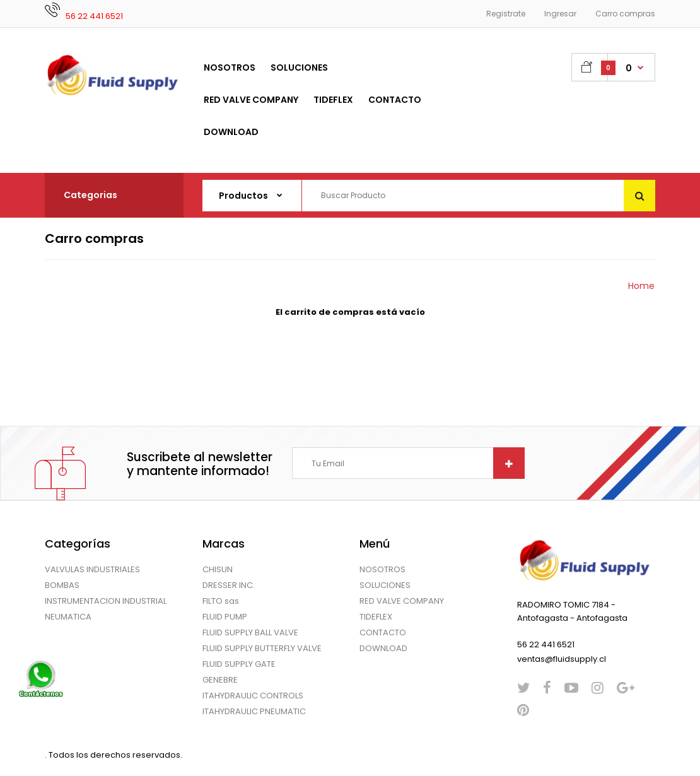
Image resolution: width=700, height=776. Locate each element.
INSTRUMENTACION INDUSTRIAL (106, 601)
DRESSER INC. (229, 585)
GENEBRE (220, 680)
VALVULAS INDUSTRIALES (92, 569)
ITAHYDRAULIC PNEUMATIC (254, 711)
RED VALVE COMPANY (402, 601)
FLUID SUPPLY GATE (239, 664)
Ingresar (560, 14)
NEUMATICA (68, 617)
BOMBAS (62, 585)
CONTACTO (383, 632)
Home (641, 286)
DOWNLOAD (383, 648)
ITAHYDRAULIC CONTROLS (253, 696)
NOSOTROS (382, 569)
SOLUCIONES (385, 585)
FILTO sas (221, 601)
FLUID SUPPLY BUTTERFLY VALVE (262, 648)
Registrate (506, 14)
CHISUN (218, 569)
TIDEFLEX (376, 617)
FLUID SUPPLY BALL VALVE (250, 632)
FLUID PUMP (225, 617)
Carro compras (625, 14)
